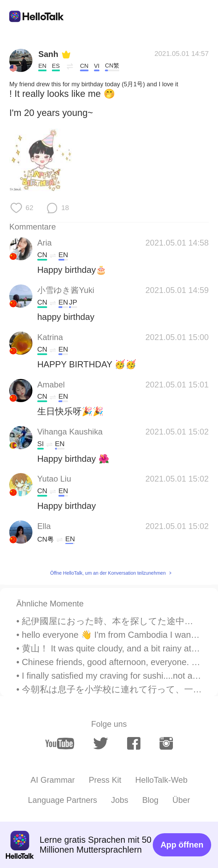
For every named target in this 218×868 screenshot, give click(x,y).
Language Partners (63, 800)
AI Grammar (53, 780)
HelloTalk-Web (161, 780)
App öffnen (182, 845)
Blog (150, 800)
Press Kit (105, 780)
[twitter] (101, 744)
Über (181, 800)
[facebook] (134, 743)
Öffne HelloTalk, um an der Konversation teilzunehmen (108, 573)
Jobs (120, 800)
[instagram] (166, 743)
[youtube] (60, 744)
